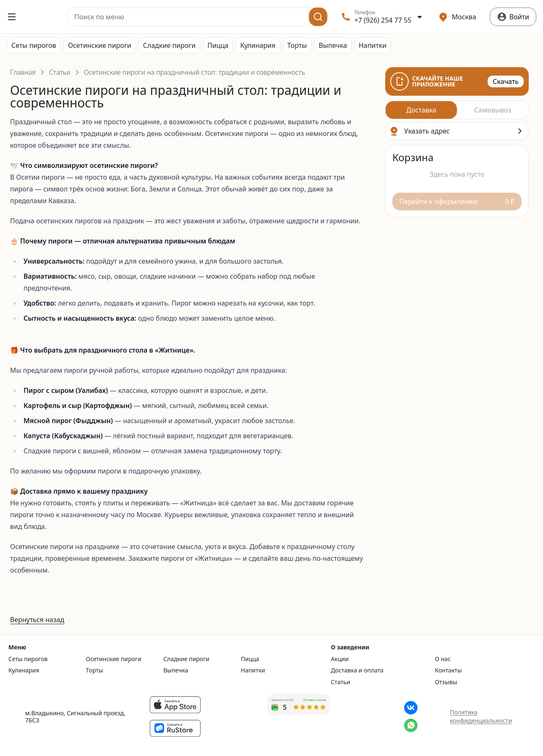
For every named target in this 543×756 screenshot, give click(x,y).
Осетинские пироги (100, 45)
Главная (23, 72)
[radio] (421, 110)
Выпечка (333, 45)
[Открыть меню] (12, 17)
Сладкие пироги (169, 45)
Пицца (218, 45)
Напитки (373, 45)
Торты (297, 45)
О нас (443, 659)
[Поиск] (318, 17)
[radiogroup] (457, 110)
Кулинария (258, 45)
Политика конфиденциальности (481, 716)
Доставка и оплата (357, 670)
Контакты (448, 670)
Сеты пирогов (34, 45)
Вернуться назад (37, 620)
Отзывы (446, 682)
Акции (339, 659)
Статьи (60, 72)
